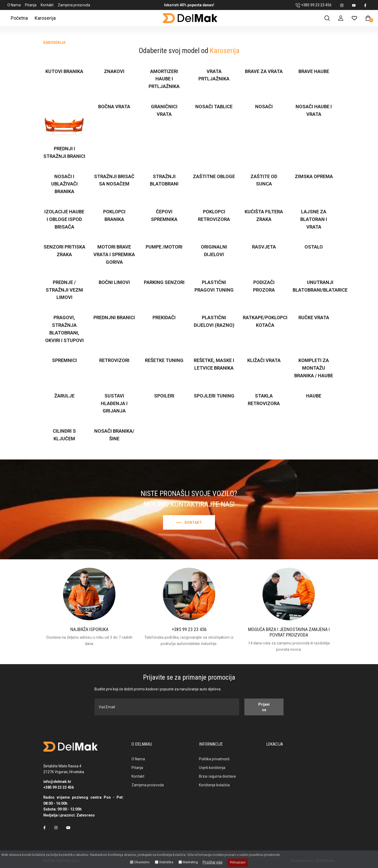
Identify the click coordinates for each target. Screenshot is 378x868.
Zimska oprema (314, 176)
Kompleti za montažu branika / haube (314, 368)
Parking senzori (164, 282)
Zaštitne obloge (214, 176)
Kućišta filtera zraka (264, 215)
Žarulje (64, 396)
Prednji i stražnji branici (64, 152)
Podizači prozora (264, 286)
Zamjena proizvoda (74, 5)
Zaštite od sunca (264, 180)
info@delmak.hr (57, 782)
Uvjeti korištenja (212, 768)
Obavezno (142, 862)
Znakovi (114, 71)
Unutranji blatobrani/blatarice (320, 286)
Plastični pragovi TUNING (214, 286)
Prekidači (164, 317)
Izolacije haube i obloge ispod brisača (64, 219)
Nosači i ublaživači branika (64, 184)
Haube (314, 396)
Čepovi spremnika (164, 215)
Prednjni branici (114, 317)
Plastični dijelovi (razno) (214, 321)
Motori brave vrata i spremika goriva (114, 254)
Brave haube (314, 71)
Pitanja (31, 5)
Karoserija (45, 18)
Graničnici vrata (164, 110)
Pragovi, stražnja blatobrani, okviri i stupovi (64, 329)
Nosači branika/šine (114, 435)
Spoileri (164, 396)
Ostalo (314, 247)
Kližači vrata (264, 360)
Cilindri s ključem (64, 435)
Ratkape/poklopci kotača (265, 321)
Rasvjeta (264, 247)
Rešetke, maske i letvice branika (214, 364)
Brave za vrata (264, 71)
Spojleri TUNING (214, 396)
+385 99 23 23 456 (314, 5)
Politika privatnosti (214, 759)
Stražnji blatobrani (164, 180)
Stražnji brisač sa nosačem (114, 180)
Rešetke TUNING (164, 360)
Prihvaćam (238, 862)
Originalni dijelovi (214, 251)
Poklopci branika (114, 215)
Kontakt (47, 5)
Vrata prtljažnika (214, 75)
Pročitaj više (213, 862)
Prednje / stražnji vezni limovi (64, 290)
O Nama (14, 5)
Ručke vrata (314, 317)
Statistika (166, 862)
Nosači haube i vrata (314, 110)
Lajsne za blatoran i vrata (314, 219)
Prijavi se (264, 707)
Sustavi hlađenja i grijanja (114, 403)
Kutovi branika (64, 71)
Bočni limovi (114, 282)
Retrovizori (114, 360)
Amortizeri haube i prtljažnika (164, 79)
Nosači (264, 107)
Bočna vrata (114, 107)
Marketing (190, 862)
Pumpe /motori (164, 247)
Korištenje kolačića (214, 785)
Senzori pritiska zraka (64, 251)
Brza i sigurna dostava (217, 776)
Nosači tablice (214, 107)
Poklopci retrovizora (214, 215)
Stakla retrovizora (264, 400)
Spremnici (64, 360)
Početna (19, 18)
